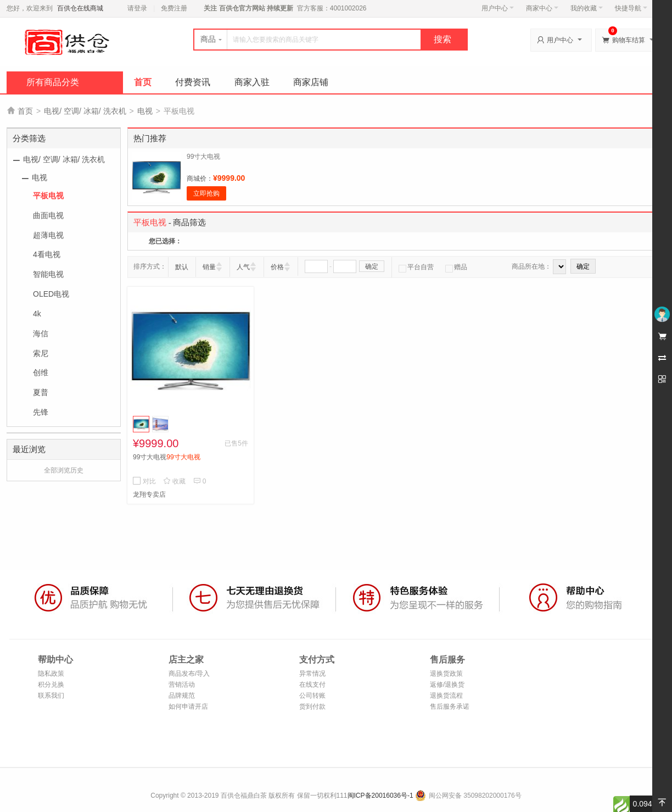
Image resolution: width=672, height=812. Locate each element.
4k (37, 314)
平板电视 (48, 196)
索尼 (41, 353)
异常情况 (312, 674)
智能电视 (48, 274)
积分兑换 (51, 685)
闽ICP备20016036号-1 (380, 796)
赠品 (456, 267)
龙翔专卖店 (149, 494)
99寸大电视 (203, 157)
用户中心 (498, 8)
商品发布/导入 (189, 674)
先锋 (41, 412)
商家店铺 (311, 82)
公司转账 (312, 696)
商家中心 (542, 8)
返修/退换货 (447, 685)
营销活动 (182, 685)
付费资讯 (193, 82)
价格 (277, 267)
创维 (41, 372)
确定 (372, 266)
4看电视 (47, 254)
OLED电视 (51, 294)
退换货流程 (446, 696)
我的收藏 (587, 8)
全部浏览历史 (64, 470)
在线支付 (312, 685)
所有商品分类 (53, 82)
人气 (243, 267)
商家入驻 (252, 82)
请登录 (137, 8)
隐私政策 (51, 674)
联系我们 (51, 696)
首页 (143, 82)
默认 (182, 267)
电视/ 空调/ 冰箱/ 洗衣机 (85, 111)
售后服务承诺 (450, 707)
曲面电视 (48, 215)
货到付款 (312, 707)
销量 (209, 267)
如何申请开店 (188, 707)
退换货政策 (446, 674)
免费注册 (174, 8)
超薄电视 (48, 235)
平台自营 (416, 267)
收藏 (174, 481)
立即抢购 (206, 193)
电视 (145, 111)
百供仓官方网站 (242, 8)
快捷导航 (631, 8)
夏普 (41, 392)
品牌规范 (182, 696)
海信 (41, 333)
